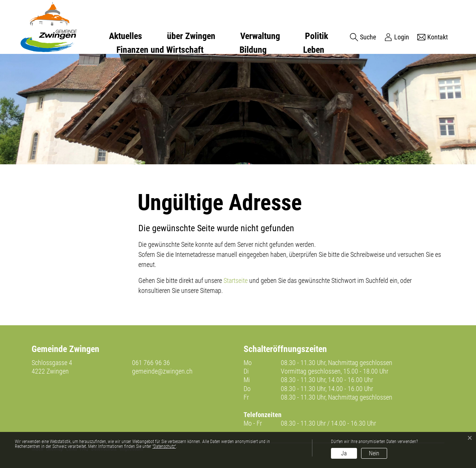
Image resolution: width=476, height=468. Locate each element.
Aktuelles (126, 36)
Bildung (253, 50)
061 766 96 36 (151, 363)
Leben (314, 50)
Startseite (236, 280)
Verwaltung (260, 36)
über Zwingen (191, 36)
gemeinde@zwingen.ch (162, 371)
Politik (316, 36)
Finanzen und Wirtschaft (160, 50)
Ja (344, 453)
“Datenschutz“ (164, 446)
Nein (374, 453)
